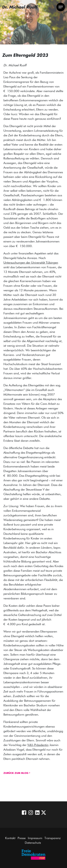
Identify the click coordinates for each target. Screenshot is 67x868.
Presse (22, 838)
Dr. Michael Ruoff (20, 7)
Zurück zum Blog (16, 773)
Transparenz (53, 838)
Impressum (35, 838)
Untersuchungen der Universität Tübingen (31, 263)
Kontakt (10, 838)
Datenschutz (33, 843)
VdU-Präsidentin (38, 745)
